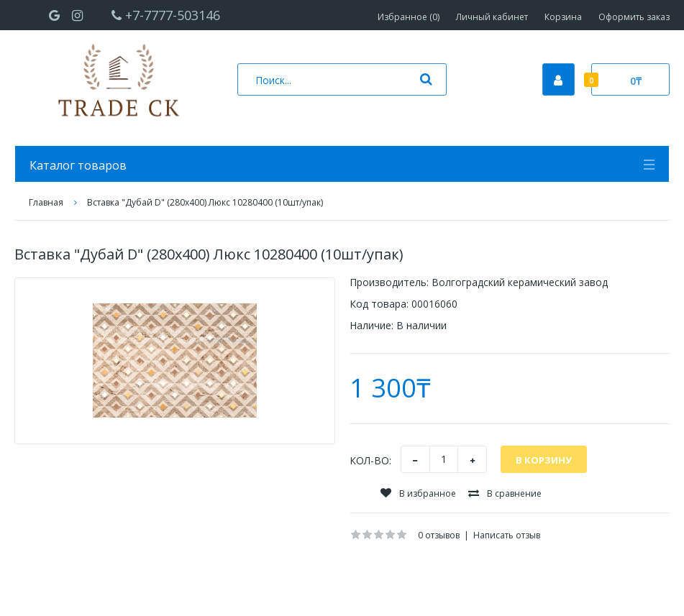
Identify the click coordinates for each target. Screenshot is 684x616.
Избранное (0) (409, 17)
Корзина (563, 17)
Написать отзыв (507, 535)
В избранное (418, 493)
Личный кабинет (492, 17)
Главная (46, 202)
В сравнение (505, 493)
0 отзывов (439, 535)
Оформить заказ (634, 17)
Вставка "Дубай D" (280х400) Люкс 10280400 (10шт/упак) (205, 202)
